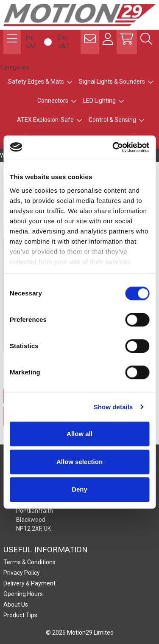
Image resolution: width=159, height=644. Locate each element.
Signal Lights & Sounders (112, 82)
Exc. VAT (64, 42)
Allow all (79, 434)
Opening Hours (23, 594)
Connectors (53, 101)
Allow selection (79, 462)
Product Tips (20, 615)
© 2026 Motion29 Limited (80, 633)
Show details (113, 407)
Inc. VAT (31, 42)
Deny (79, 489)
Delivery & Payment (29, 583)
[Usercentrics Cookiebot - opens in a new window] (113, 147)
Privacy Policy (22, 573)
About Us (16, 605)
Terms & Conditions (29, 562)
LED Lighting (99, 101)
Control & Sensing (112, 120)
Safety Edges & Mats (36, 82)
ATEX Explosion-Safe (45, 120)
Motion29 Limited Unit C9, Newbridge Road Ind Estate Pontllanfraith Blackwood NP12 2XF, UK (57, 510)
